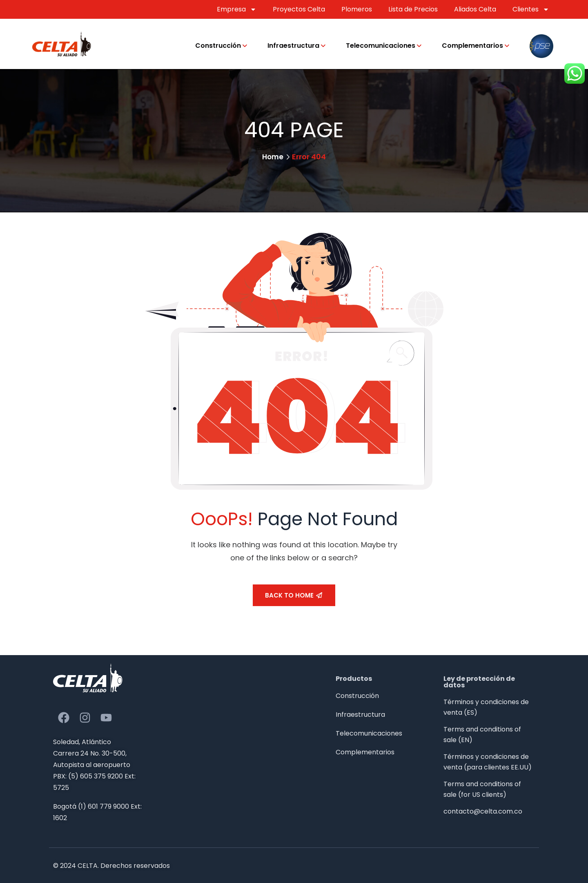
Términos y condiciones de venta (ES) (486, 707)
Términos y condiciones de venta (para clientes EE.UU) (488, 762)
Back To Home (294, 595)
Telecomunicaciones (381, 46)
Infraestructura (293, 46)
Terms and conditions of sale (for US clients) (482, 789)
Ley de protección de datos (479, 682)
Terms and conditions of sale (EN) (482, 735)
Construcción (218, 46)
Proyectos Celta (299, 9)
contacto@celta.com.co (483, 811)
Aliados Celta (475, 9)
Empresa (237, 9)
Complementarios (472, 46)
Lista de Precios (413, 9)
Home (273, 157)
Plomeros (357, 9)
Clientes (531, 9)
